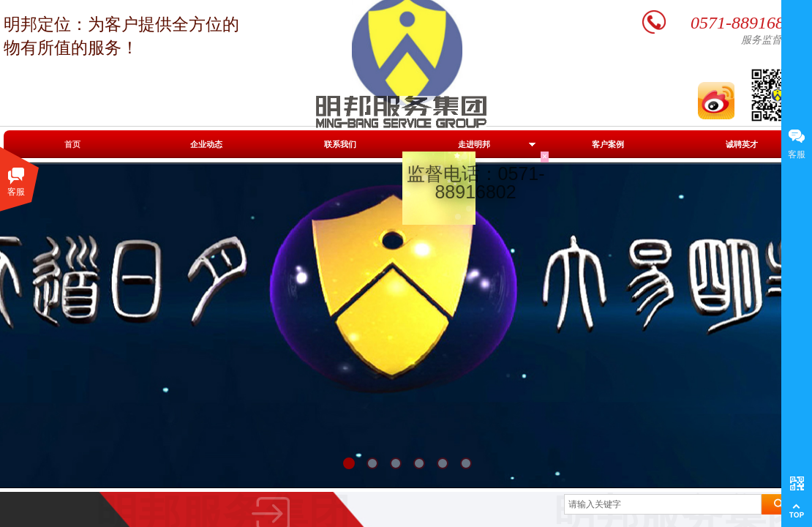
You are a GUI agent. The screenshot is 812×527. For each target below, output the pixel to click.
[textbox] (663, 504)
